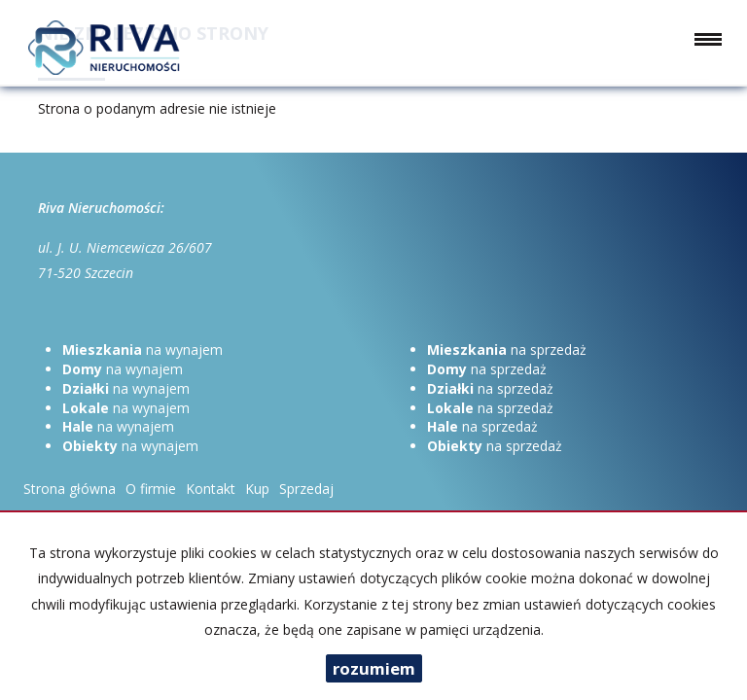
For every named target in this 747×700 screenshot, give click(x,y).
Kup (257, 489)
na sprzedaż (507, 350)
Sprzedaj (306, 489)
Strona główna (70, 489)
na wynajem (142, 350)
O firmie (151, 489)
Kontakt (211, 489)
